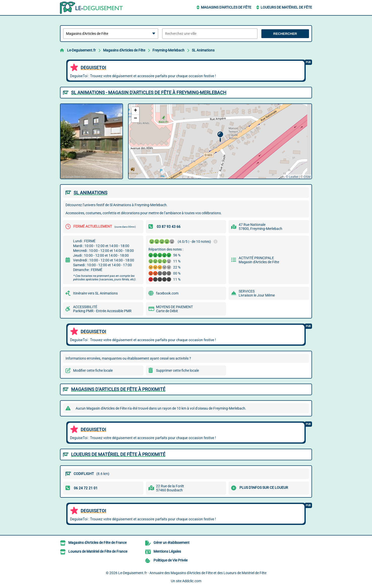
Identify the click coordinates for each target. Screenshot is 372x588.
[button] (220, 137)
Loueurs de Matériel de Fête (286, 7)
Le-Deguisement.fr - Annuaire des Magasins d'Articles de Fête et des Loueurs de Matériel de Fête (192, 573)
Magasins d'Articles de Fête (226, 7)
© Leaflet (292, 177)
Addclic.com (192, 581)
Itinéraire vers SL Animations (95, 293)
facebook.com (167, 293)
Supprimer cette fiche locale (177, 370)
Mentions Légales (167, 551)
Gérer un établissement (172, 543)
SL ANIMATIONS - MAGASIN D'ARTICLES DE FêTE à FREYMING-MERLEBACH (149, 92)
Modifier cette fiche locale (93, 370)
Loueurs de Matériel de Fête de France (98, 551)
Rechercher (285, 34)
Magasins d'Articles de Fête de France (97, 543)
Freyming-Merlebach (168, 50)
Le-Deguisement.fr (81, 50)
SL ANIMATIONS (90, 193)
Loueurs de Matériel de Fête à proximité (118, 454)
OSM (307, 177)
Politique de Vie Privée (170, 560)
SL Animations (203, 50)
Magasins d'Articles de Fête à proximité (118, 389)
